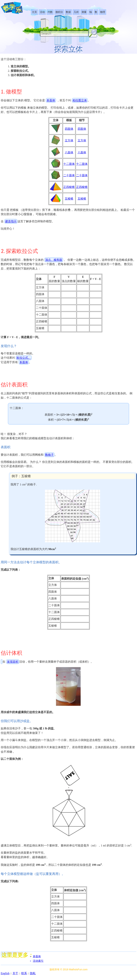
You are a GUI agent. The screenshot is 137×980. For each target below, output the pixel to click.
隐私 (33, 973)
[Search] (64, 34)
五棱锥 (69, 199)
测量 (84, 12)
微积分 (59, 12)
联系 (24, 973)
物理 (103, 12)
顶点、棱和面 (54, 260)
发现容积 (13, 662)
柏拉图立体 (80, 100)
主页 (34, 12)
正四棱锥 (69, 187)
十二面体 (69, 164)
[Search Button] (93, 33)
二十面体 (69, 175)
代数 (50, 12)
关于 (15, 973)
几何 (76, 12)
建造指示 (11, 221)
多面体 (51, 100)
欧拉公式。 (24, 358)
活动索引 (38, 961)
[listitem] (34, 12)
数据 (68, 12)
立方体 (69, 140)
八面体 (69, 152)
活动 (42, 12)
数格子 (49, 455)
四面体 (69, 129)
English (5, 973)
